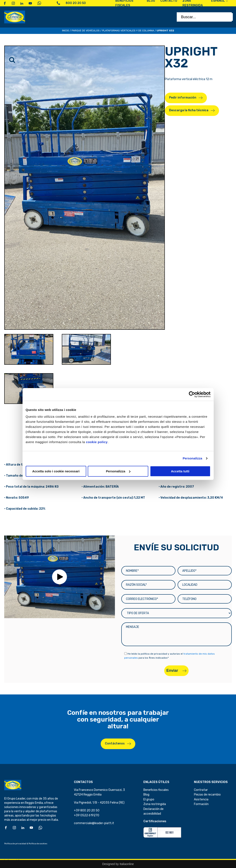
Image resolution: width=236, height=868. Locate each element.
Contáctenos (115, 744)
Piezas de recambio (207, 795)
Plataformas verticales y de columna (128, 31)
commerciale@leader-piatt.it (94, 823)
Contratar (201, 790)
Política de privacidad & (16, 844)
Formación (201, 804)
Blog (146, 795)
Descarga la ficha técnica (189, 110)
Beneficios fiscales (156, 790)
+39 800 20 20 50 (87, 810)
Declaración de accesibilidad (153, 811)
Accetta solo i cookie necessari (56, 471)
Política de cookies (38, 844)
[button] (59, 577)
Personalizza (192, 458)
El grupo (149, 799)
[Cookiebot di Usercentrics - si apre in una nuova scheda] (192, 394)
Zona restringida (155, 804)
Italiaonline (127, 864)
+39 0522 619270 (87, 815)
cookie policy (97, 442)
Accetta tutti (180, 471)
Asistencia (201, 799)
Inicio (66, 31)
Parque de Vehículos (86, 31)
